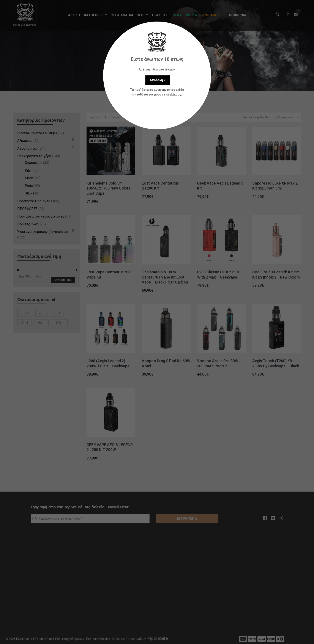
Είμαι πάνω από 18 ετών (157, 69)
